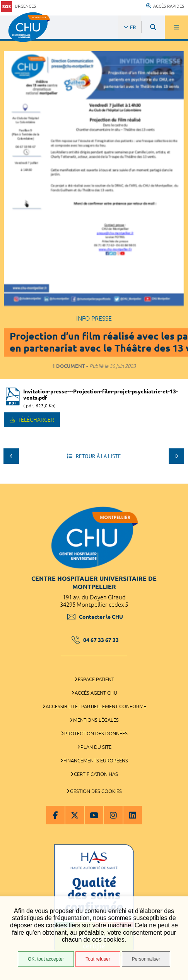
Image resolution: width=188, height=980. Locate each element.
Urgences (19, 6)
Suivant (176, 456)
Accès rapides (165, 6)
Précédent (11, 456)
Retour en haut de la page (176, 480)
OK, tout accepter (46, 959)
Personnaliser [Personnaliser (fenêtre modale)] (146, 959)
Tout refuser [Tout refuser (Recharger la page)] (98, 959)
